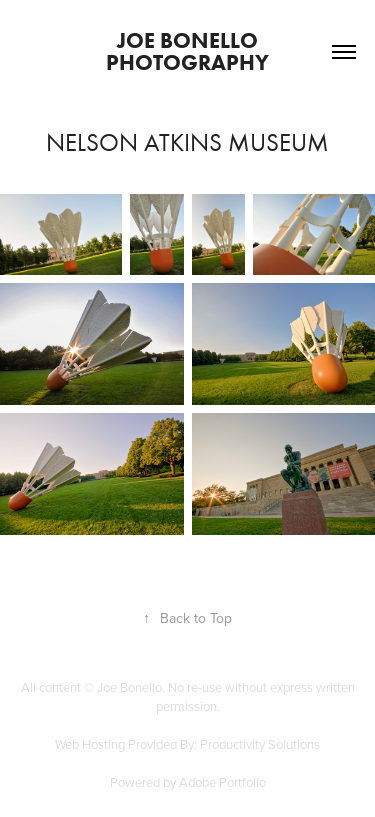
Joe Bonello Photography (187, 51)
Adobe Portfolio (222, 782)
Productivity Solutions (260, 744)
